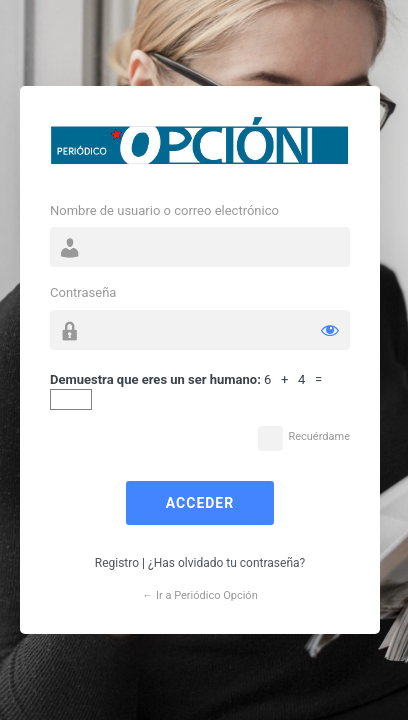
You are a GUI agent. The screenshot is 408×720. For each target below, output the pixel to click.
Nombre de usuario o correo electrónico (164, 210)
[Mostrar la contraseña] (330, 330)
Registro (117, 563)
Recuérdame (319, 436)
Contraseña (83, 292)
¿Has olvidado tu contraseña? (226, 563)
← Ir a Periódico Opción (199, 595)
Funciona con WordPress (200, 146)
